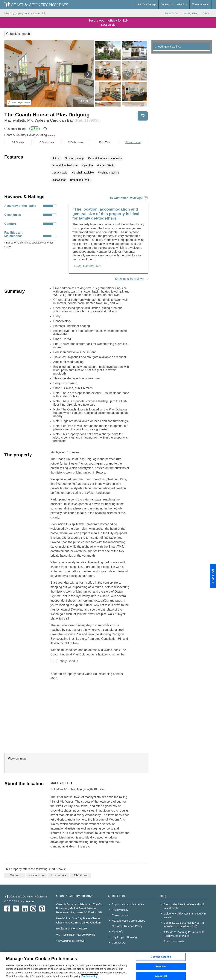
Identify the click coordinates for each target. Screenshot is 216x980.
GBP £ (182, 4)
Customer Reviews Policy (127, 926)
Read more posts (174, 941)
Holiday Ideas (190, 13)
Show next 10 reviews (130, 279)
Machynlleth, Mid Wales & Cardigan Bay (53, 120)
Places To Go (171, 13)
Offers (206, 13)
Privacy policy (120, 910)
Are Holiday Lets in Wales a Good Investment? (184, 906)
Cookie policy (120, 915)
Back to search (20, 34)
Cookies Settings (161, 957)
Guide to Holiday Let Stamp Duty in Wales (185, 915)
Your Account (200, 4)
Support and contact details (128, 904)
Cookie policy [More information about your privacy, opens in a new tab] (90, 976)
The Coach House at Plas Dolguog (47, 115)
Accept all (161, 976)
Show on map (133, 142)
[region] (108, 966)
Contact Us (167, 4)
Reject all (161, 966)
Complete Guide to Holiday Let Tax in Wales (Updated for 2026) (184, 925)
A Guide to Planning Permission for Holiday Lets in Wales (184, 934)
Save (143, 116)
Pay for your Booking (124, 937)
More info (117, 932)
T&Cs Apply (108, 25)
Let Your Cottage (147, 4)
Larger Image (19, 102)
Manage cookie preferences (128, 921)
